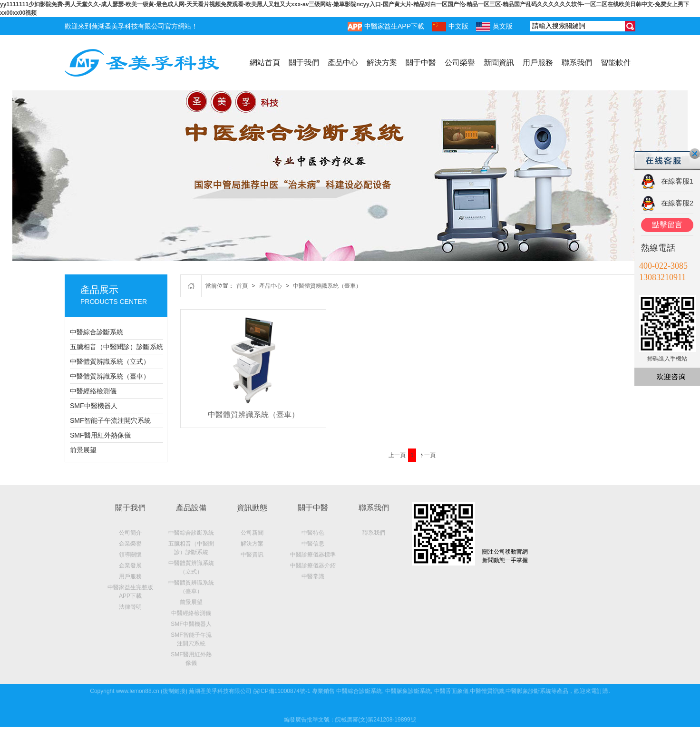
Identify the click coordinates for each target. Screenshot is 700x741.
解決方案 (382, 63)
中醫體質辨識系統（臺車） (110, 376)
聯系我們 (577, 63)
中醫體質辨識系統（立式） (110, 361)
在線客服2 (677, 203)
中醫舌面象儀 (451, 691)
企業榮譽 (130, 544)
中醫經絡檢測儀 (93, 391)
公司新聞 (252, 533)
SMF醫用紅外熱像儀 (100, 435)
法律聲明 (130, 607)
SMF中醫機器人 (94, 406)
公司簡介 (130, 533)
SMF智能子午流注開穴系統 (110, 420)
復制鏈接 (174, 691)
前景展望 (83, 450)
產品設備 (191, 508)
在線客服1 (677, 181)
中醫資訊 (252, 555)
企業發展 (130, 565)
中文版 (450, 27)
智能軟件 (616, 63)
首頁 (242, 286)
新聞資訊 (499, 63)
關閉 (695, 154)
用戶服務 (538, 63)
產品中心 (343, 63)
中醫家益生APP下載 (386, 27)
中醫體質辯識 (487, 691)
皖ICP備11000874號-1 (282, 691)
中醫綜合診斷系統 (97, 332)
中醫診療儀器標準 (313, 555)
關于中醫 (421, 63)
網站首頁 (265, 63)
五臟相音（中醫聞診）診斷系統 (117, 347)
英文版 (494, 27)
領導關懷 (130, 555)
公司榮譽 (460, 63)
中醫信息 (313, 544)
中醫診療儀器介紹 (313, 565)
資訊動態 (252, 508)
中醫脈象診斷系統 (408, 691)
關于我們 (304, 63)
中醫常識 (313, 576)
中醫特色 (313, 533)
